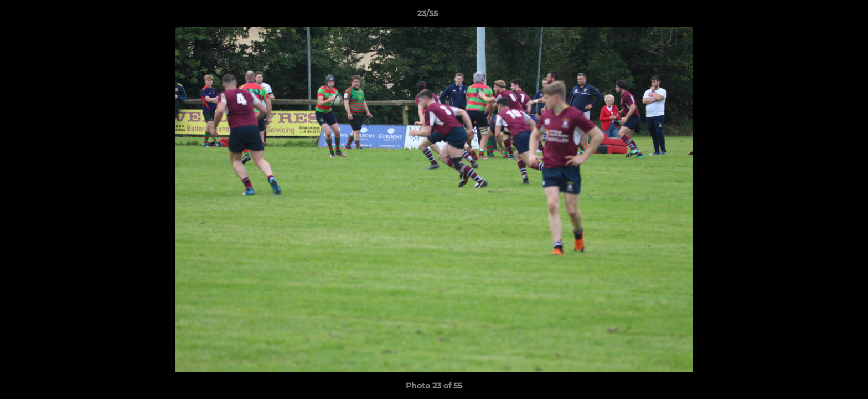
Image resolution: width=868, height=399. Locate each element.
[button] (821, 16)
